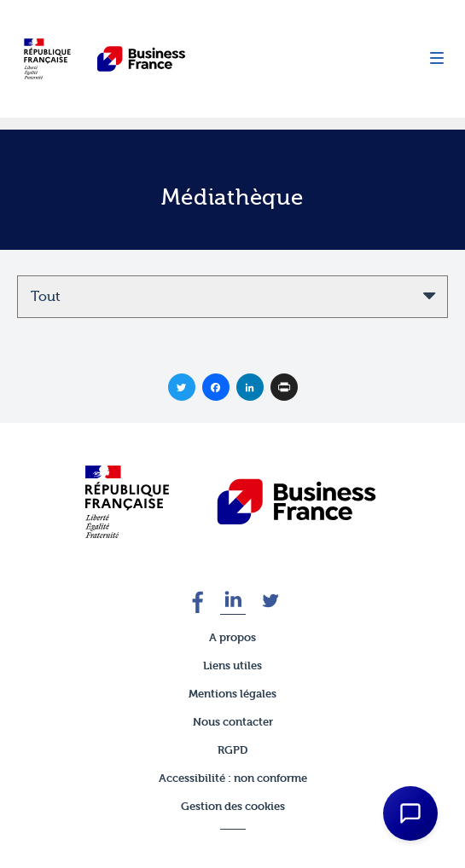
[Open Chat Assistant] (410, 813)
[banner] (232, 502)
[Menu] (437, 59)
